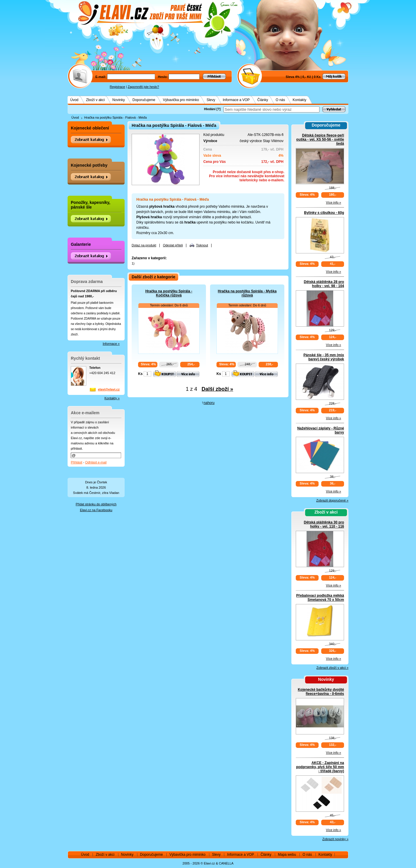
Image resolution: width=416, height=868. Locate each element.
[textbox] (271, 109)
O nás (280, 100)
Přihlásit (77, 462)
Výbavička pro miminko (181, 100)
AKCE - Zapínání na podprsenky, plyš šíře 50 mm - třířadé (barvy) (320, 767)
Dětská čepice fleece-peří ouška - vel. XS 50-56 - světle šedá (320, 139)
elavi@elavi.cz (109, 389)
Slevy (211, 100)
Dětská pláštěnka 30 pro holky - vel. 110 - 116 (324, 524)
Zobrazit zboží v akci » (332, 668)
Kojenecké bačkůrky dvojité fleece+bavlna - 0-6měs (321, 692)
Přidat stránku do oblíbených (96, 504)
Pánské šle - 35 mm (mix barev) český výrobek (324, 357)
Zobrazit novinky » (335, 839)
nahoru (209, 403)
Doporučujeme (144, 100)
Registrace (117, 87)
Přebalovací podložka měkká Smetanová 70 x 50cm (320, 598)
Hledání (210, 109)
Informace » (111, 344)
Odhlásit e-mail (96, 462)
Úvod (74, 100)
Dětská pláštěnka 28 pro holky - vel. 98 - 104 (324, 284)
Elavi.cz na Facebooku (96, 510)
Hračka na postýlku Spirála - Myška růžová (247, 293)
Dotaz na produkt (144, 245)
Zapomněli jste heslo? (143, 87)
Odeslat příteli (173, 245)
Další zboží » (217, 389)
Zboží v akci (95, 100)
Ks (140, 374)
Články (263, 100)
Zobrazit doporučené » (332, 500)
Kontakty (299, 100)
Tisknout (202, 245)
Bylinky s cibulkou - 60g (324, 213)
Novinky (119, 100)
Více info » (334, 202)
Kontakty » (112, 398)
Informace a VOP (236, 100)
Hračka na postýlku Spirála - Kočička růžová (169, 293)
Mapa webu (287, 855)
